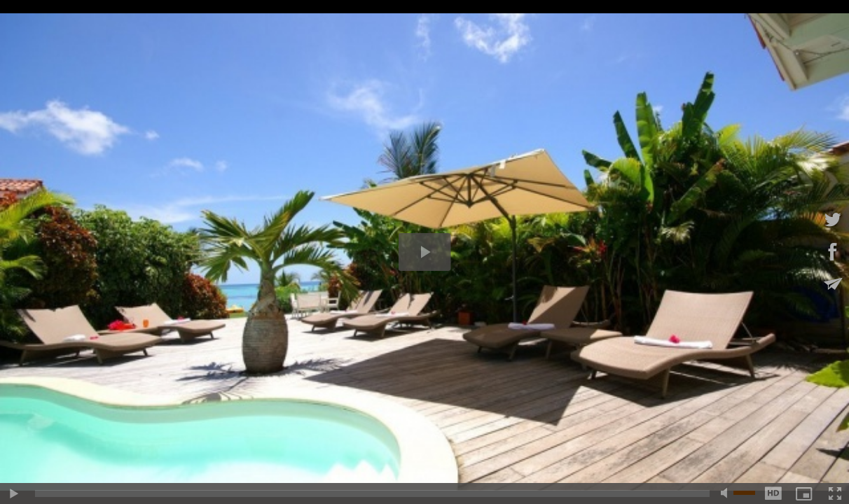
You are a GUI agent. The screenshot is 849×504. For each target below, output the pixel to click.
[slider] (372, 493)
